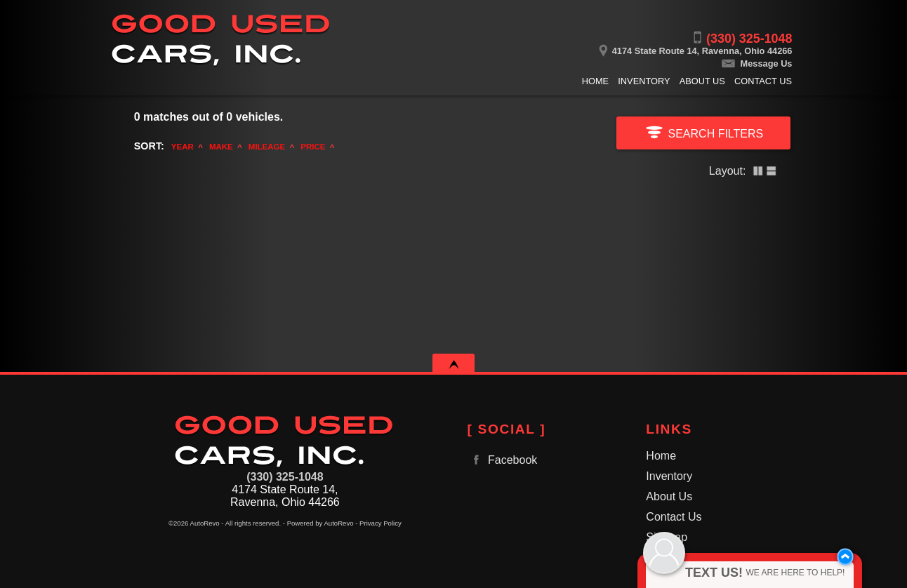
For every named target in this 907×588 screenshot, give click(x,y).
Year (183, 147)
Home (661, 456)
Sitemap (667, 537)
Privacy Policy (380, 523)
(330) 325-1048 (285, 477)
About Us (669, 496)
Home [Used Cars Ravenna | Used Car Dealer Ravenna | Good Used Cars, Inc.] (595, 81)
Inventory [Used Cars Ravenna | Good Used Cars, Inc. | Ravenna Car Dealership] (644, 81)
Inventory (669, 476)
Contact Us (674, 517)
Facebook (503, 460)
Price (313, 147)
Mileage (267, 147)
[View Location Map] (613, 46)
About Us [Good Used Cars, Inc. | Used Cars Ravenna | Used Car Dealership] (702, 81)
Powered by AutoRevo (320, 523)
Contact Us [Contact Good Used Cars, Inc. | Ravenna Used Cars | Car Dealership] (763, 81)
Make (221, 147)
